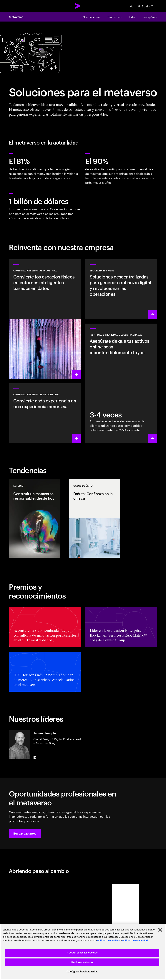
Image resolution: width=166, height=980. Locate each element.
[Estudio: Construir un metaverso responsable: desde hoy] (34, 518)
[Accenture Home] (78, 6)
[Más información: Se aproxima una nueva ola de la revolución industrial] (45, 319)
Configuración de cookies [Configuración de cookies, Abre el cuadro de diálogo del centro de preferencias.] (82, 972)
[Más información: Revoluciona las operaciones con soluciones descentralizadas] (121, 289)
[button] (25, 833)
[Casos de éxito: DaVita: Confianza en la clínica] (94, 518)
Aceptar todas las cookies (82, 953)
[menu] (11, 6)
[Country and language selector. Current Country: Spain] (146, 6)
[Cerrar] (160, 930)
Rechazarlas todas (82, 962)
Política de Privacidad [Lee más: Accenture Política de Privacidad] (135, 941)
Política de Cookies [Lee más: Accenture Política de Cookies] (109, 941)
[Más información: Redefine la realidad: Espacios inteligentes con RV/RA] (45, 413)
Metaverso (16, 17)
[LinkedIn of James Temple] (35, 758)
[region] (83, 952)
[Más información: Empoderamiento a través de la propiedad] (121, 383)
